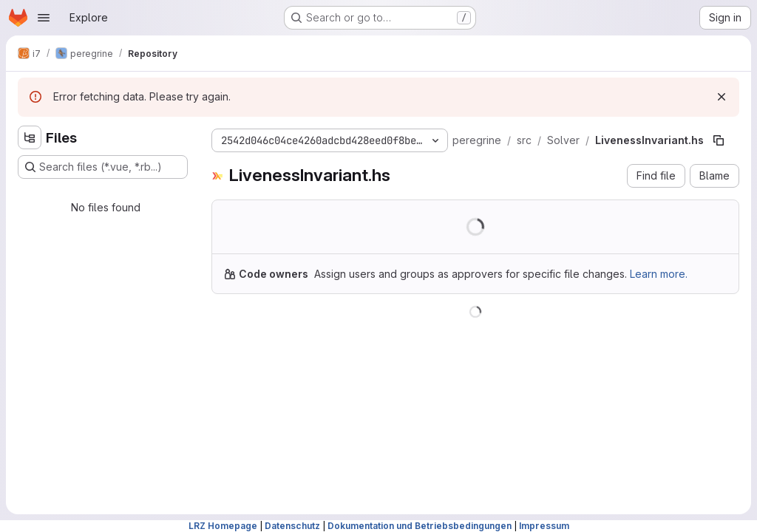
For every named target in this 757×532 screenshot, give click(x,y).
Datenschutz (292, 526)
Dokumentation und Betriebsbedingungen (420, 526)
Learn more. (659, 274)
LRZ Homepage (223, 526)
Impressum (544, 526)
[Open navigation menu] (44, 18)
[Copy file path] (719, 140)
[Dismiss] (722, 97)
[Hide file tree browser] (30, 137)
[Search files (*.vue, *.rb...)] (103, 167)
